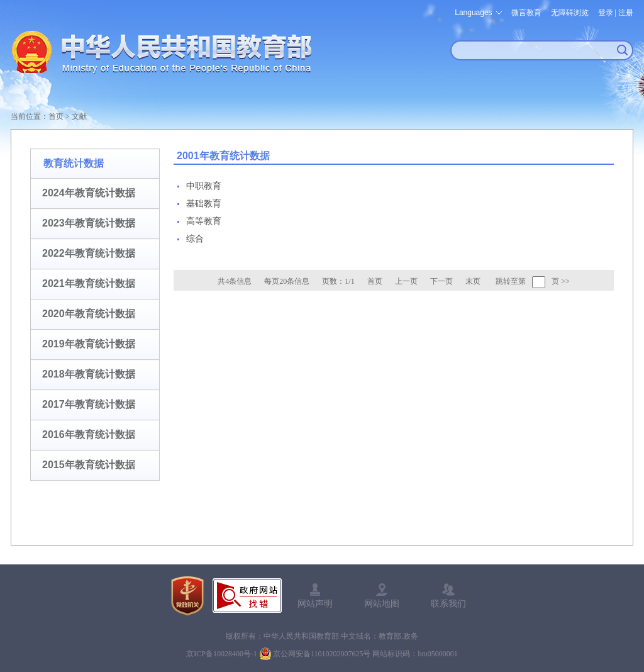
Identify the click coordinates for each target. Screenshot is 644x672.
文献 (79, 116)
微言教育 (526, 13)
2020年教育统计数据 (89, 314)
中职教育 (204, 186)
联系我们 (448, 603)
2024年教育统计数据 (89, 193)
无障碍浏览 (570, 13)
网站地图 (382, 603)
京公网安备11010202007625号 (322, 654)
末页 (473, 281)
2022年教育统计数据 (89, 253)
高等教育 (204, 221)
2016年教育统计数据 (89, 434)
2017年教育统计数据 (89, 404)
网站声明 (315, 603)
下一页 (441, 281)
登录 (606, 13)
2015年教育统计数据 (89, 465)
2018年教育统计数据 (89, 374)
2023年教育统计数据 (89, 223)
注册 (626, 13)
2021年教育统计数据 (89, 283)
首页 (56, 116)
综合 (195, 239)
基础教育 (204, 204)
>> (565, 281)
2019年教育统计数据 (89, 344)
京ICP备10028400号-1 (222, 654)
